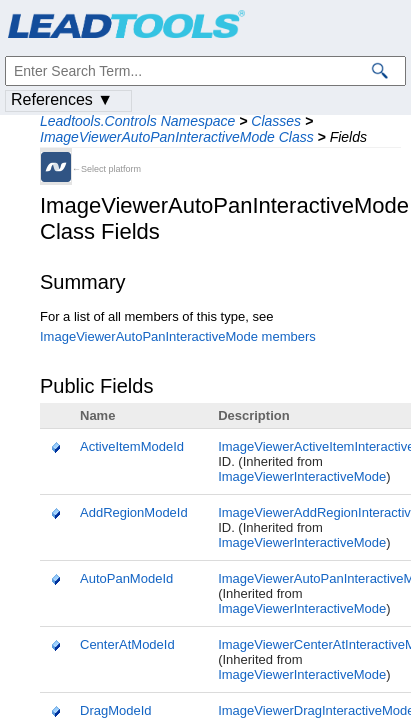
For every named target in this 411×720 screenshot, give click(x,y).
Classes (276, 121)
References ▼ (62, 99)
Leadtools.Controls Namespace (137, 121)
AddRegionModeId (134, 512)
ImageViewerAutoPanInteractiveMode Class (177, 137)
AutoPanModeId (126, 578)
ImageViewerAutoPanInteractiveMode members (178, 336)
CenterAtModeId (127, 644)
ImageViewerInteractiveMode (302, 476)
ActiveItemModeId (132, 446)
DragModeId (116, 710)
